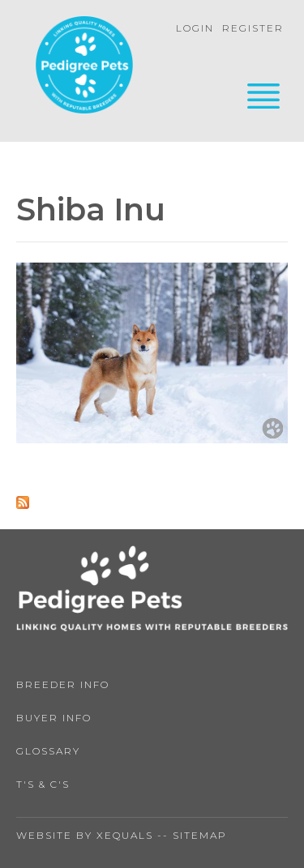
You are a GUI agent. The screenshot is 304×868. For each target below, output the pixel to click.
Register (253, 28)
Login (195, 28)
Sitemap (200, 835)
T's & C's (43, 784)
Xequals (125, 835)
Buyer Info (54, 718)
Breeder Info (63, 684)
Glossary (48, 751)
